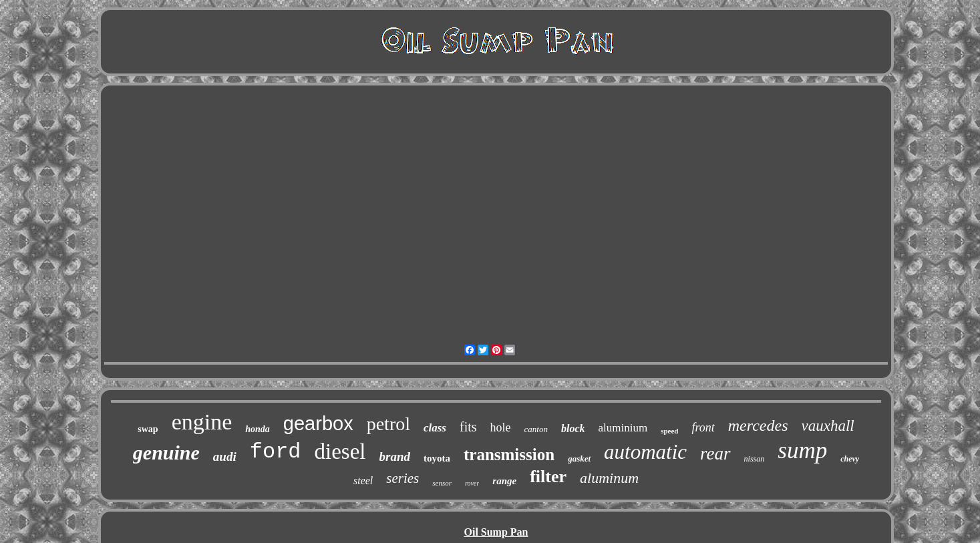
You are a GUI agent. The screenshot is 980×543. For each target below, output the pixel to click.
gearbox (318, 423)
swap (148, 429)
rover (472, 483)
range (504, 481)
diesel (340, 451)
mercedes (758, 425)
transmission (509, 455)
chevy (850, 459)
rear (715, 454)
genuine (166, 452)
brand (395, 457)
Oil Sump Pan (496, 532)
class (435, 428)
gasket (579, 459)
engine (202, 422)
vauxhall (828, 426)
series (402, 478)
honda (258, 429)
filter (548, 477)
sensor (442, 483)
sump (802, 450)
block (573, 428)
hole (501, 427)
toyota (437, 458)
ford (276, 452)
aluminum (609, 478)
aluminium (623, 428)
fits (468, 427)
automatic (645, 452)
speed (669, 431)
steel (363, 481)
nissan (755, 459)
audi (225, 457)
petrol (388, 424)
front (703, 427)
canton (536, 429)
